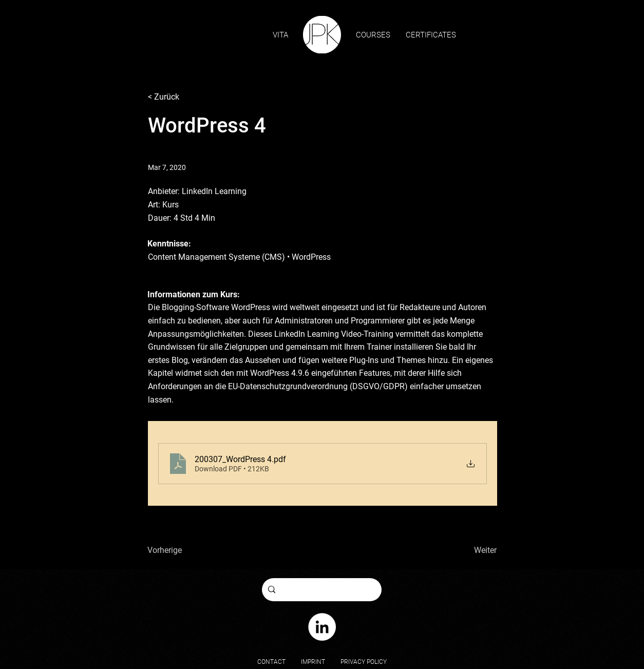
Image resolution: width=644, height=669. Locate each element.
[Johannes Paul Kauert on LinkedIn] (322, 627)
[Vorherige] (173, 550)
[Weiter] (463, 550)
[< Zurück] (182, 97)
